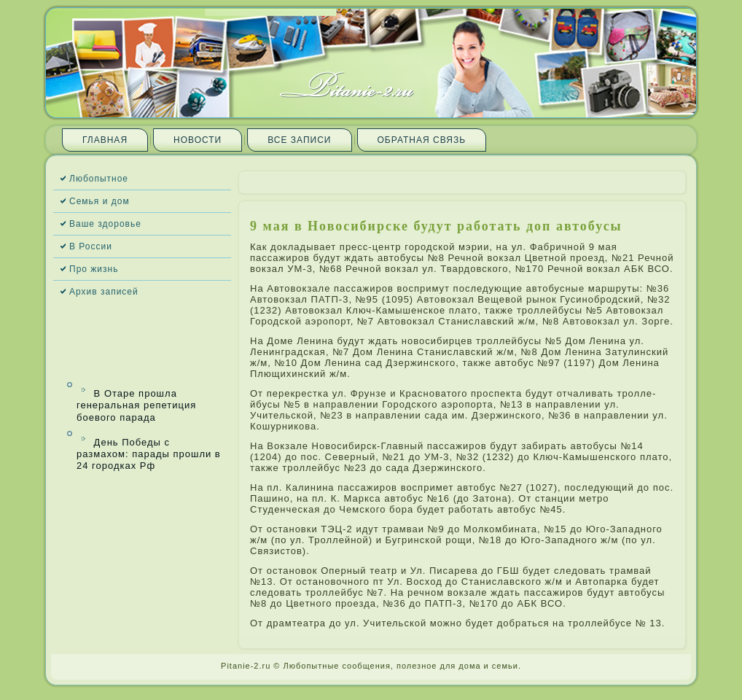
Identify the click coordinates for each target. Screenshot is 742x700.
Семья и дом (99, 201)
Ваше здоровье (105, 224)
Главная (105, 140)
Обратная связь (422, 140)
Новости (198, 140)
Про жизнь (94, 269)
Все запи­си (299, 140)
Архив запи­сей (104, 292)
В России (91, 246)
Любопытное (99, 179)
